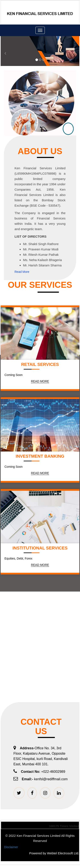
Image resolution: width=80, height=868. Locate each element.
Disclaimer (11, 847)
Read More (22, 272)
